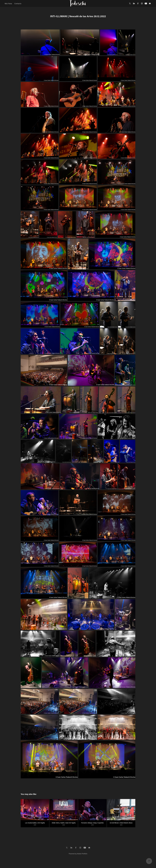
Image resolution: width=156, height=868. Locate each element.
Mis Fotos (8, 3)
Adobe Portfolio (82, 854)
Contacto (18, 3)
